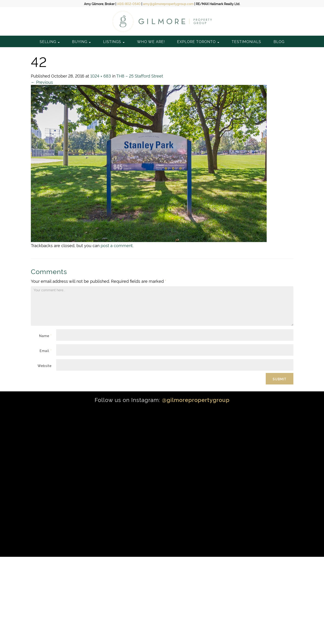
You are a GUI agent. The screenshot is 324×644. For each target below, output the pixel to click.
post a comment (117, 245)
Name (45, 336)
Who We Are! (151, 41)
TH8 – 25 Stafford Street (140, 76)
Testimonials (246, 41)
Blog (279, 41)
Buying (81, 41)
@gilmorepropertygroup (196, 400)
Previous (42, 82)
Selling (50, 41)
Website (45, 365)
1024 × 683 (101, 76)
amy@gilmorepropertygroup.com (168, 4)
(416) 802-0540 (129, 4)
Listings (114, 41)
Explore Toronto (198, 41)
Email (46, 351)
